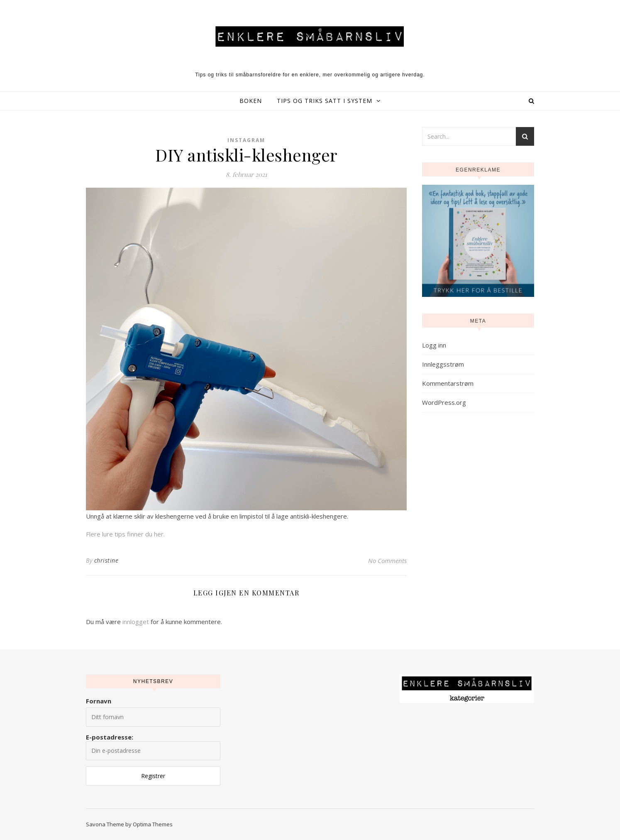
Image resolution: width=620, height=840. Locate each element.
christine (106, 560)
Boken (251, 101)
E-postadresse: (153, 747)
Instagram (246, 140)
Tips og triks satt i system (325, 101)
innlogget (136, 622)
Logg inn (434, 345)
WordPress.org (444, 402)
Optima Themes (153, 824)
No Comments (387, 561)
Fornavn (99, 701)
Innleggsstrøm (443, 364)
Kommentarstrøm (448, 383)
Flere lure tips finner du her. (125, 534)
